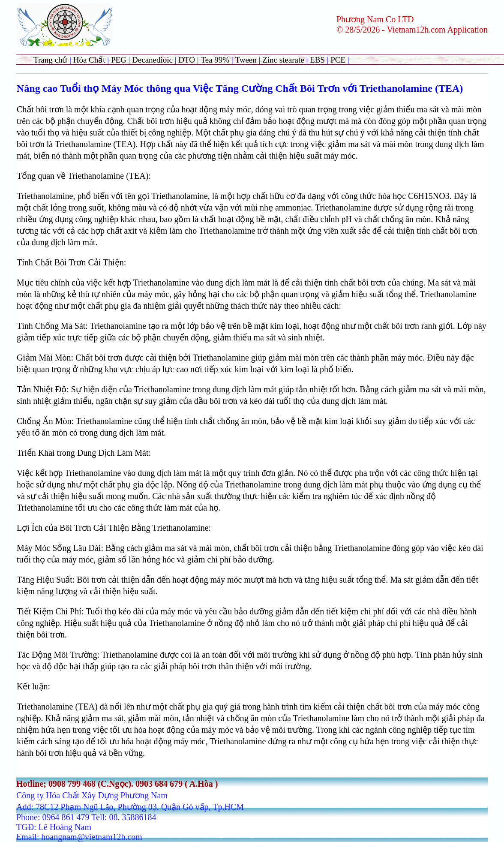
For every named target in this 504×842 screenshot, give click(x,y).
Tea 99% (216, 60)
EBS (317, 60)
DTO (187, 60)
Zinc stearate (284, 60)
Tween (246, 60)
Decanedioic (152, 60)
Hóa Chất (89, 60)
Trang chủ (50, 60)
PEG (119, 60)
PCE (338, 60)
